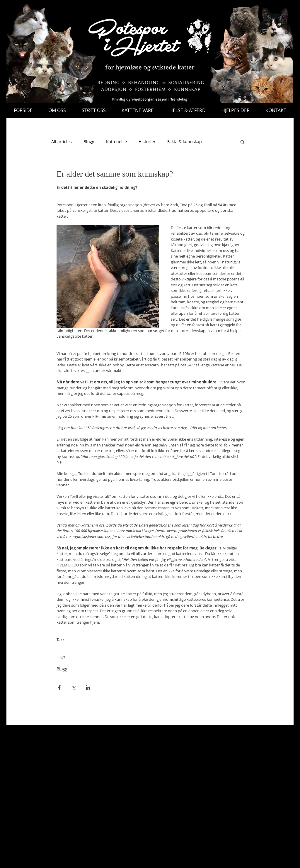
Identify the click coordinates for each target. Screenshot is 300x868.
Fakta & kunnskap (185, 142)
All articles (62, 142)
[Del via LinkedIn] (88, 687)
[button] (289, 51)
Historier (147, 142)
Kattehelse (116, 142)
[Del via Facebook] (59, 687)
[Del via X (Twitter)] (74, 687)
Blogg (89, 142)
